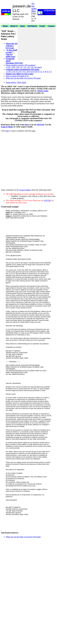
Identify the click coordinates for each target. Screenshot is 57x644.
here (27, 125)
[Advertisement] (37, 44)
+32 (28, 67)
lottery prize (43, 91)
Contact (51, 26)
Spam (22, 26)
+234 (17, 67)
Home (5, 26)
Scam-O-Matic (7, 127)
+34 (32, 67)
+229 (13, 67)
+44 (35, 67)
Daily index (22, 82)
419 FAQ (41, 125)
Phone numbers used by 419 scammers (21, 65)
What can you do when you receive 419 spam (23, 78)
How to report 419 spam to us (17, 76)
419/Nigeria (32, 26)
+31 (25, 67)
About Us (14, 26)
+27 (21, 67)
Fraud (42, 26)
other (39, 67)
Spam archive (11, 82)
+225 (8, 67)
